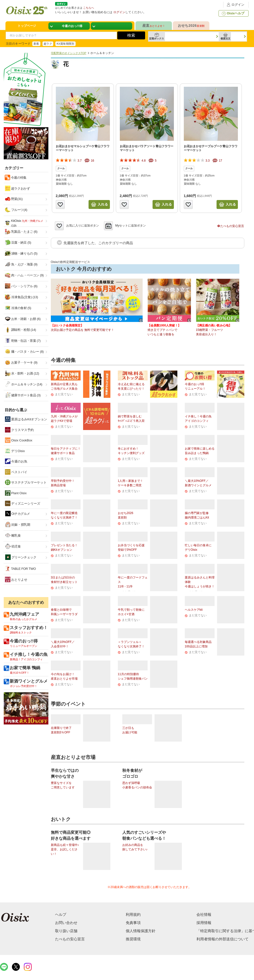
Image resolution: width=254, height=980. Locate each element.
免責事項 (133, 923)
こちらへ (89, 8)
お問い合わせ (66, 923)
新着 (36, 44)
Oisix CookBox (19, 440)
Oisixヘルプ (233, 13)
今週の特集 (18, 178)
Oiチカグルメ (18, 514)
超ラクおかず (17, 188)
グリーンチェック (21, 557)
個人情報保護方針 (141, 931)
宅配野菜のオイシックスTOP (69, 53)
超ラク (48, 44)
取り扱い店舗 (66, 931)
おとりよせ (16, 579)
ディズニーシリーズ (23, 503)
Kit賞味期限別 (65, 44)
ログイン (235, 5)
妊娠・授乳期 (18, 524)
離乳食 (13, 535)
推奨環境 (133, 939)
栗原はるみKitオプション (26, 419)
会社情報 (204, 914)
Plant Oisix (16, 493)
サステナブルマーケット (26, 482)
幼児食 (13, 546)
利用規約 (133, 914)
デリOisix (15, 451)
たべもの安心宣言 (231, 226)
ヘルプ (61, 914)
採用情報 (204, 923)
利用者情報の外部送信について (222, 939)
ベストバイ (16, 472)
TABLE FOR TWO (20, 569)
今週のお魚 (16, 461)
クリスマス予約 (19, 430)
